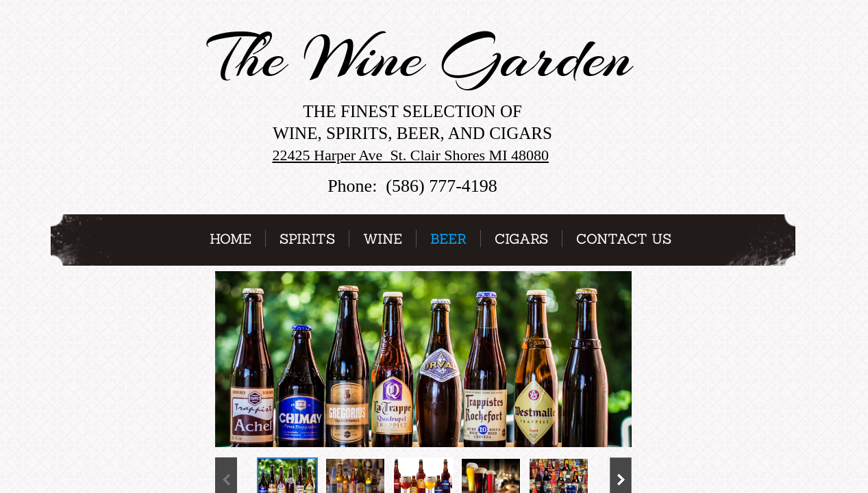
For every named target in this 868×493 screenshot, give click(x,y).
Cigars (521, 239)
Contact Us (624, 239)
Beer (448, 239)
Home (231, 239)
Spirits (307, 239)
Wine (383, 239)
